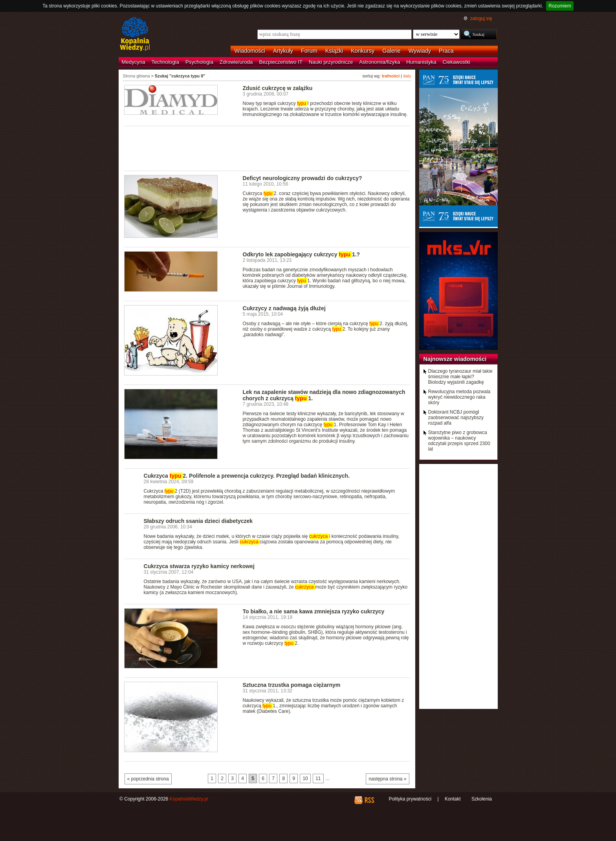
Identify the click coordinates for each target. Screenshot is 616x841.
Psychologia (199, 62)
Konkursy (363, 51)
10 (305, 778)
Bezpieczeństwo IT (281, 62)
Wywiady (420, 51)
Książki (334, 51)
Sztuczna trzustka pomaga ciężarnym (292, 685)
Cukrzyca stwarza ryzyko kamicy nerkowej (199, 566)
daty (407, 76)
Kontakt (453, 799)
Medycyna (134, 62)
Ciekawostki (456, 62)
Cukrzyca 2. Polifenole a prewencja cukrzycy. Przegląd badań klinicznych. (247, 476)
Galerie (391, 51)
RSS (369, 800)
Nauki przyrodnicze (331, 62)
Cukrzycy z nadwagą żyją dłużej (284, 308)
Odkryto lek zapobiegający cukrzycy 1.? (302, 254)
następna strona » (387, 779)
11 (318, 778)
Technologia (165, 62)
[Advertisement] (267, 148)
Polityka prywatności (410, 799)
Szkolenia (482, 799)
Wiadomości (250, 51)
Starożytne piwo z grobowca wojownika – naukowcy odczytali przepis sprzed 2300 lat (459, 441)
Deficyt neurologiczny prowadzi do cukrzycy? (302, 178)
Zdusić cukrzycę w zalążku (278, 88)
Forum (309, 51)
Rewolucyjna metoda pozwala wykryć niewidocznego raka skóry (459, 397)
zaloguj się (481, 18)
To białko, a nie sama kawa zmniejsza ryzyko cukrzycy (314, 611)
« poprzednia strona (148, 779)
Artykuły (283, 51)
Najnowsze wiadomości (455, 359)
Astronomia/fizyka (379, 62)
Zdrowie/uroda (236, 62)
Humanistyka (421, 62)
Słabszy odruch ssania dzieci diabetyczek (198, 521)
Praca (446, 51)
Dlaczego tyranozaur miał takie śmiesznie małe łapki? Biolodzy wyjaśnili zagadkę (460, 377)
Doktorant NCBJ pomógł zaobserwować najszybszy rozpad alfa (456, 418)
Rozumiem (560, 6)
